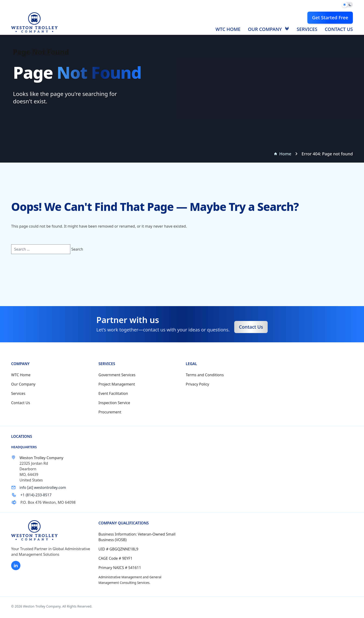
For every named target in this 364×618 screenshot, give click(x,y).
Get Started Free (330, 18)
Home (283, 154)
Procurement (110, 412)
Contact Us (339, 29)
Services (307, 29)
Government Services (117, 375)
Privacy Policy (197, 384)
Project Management (117, 384)
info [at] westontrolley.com (43, 487)
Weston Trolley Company (42, 606)
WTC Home (228, 29)
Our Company (265, 29)
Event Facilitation (113, 393)
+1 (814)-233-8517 (36, 495)
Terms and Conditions (205, 375)
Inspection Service (114, 403)
